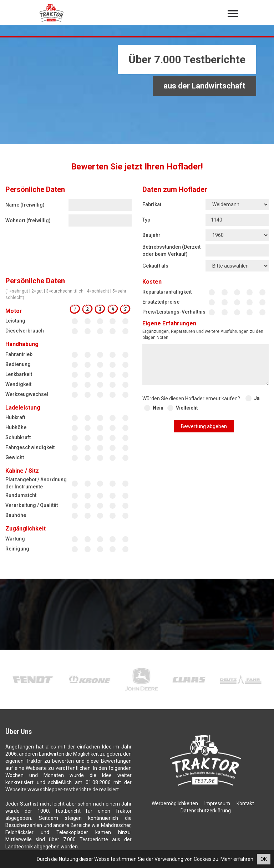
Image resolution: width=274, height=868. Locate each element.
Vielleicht (187, 408)
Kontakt (245, 803)
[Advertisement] (137, 91)
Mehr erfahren (237, 859)
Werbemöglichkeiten (175, 803)
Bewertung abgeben (204, 426)
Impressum (217, 803)
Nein (158, 408)
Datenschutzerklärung (206, 811)
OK (264, 859)
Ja (257, 398)
